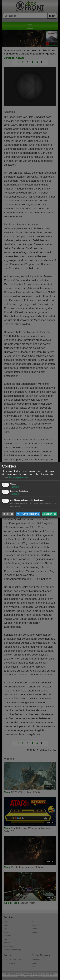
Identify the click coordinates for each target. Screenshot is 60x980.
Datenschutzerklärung (18, 477)
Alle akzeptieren (49, 514)
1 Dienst (15, 487)
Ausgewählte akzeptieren (28, 514)
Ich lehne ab (8, 514)
